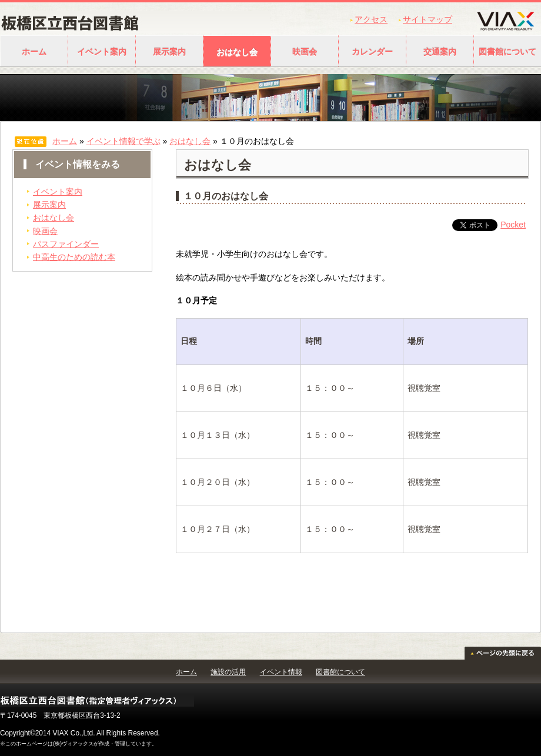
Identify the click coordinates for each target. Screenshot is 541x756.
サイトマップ (428, 19)
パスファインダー (66, 244)
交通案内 (440, 52)
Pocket (513, 225)
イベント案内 (102, 52)
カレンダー (372, 52)
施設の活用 (228, 672)
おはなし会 (237, 52)
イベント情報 (281, 672)
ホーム (34, 52)
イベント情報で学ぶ (123, 141)
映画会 (305, 52)
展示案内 (169, 52)
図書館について (340, 672)
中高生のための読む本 (74, 257)
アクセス (371, 19)
